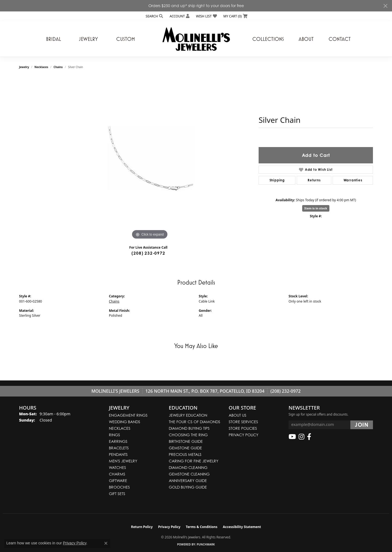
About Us (238, 415)
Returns (314, 180)
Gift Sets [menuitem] (117, 494)
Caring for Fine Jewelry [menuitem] (194, 461)
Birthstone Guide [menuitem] (186, 441)
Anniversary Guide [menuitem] (188, 481)
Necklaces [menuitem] (120, 428)
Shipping (277, 180)
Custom (126, 39)
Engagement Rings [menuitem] (128, 415)
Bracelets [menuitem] (119, 448)
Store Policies (243, 428)
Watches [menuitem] (117, 467)
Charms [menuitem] (117, 474)
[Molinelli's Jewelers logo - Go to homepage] (196, 39)
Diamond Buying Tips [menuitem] (189, 428)
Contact (340, 39)
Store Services (243, 422)
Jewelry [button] (88, 39)
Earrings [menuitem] (118, 441)
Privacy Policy (244, 435)
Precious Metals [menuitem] (185, 454)
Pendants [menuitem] (118, 454)
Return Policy (142, 527)
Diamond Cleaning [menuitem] (188, 467)
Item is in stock (316, 208)
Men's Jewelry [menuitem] (123, 461)
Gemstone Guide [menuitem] (185, 448)
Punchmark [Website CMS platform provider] (206, 544)
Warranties (353, 180)
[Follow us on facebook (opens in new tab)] (309, 437)
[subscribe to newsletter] (362, 425)
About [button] (306, 39)
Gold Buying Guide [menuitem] (188, 487)
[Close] (385, 6)
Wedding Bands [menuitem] (125, 422)
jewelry (24, 67)
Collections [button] (268, 39)
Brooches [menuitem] (119, 487)
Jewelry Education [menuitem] (188, 415)
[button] (154, 16)
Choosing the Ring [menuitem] (188, 435)
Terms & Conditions (202, 527)
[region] (150, 159)
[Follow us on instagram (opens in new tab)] (301, 437)
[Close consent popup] (106, 543)
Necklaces (42, 67)
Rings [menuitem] (114, 435)
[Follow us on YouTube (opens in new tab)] (292, 437)
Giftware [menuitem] (118, 481)
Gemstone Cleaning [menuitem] (189, 474)
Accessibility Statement (242, 527)
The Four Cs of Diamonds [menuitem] (195, 422)
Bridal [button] (53, 39)
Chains (58, 67)
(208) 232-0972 (148, 253)
